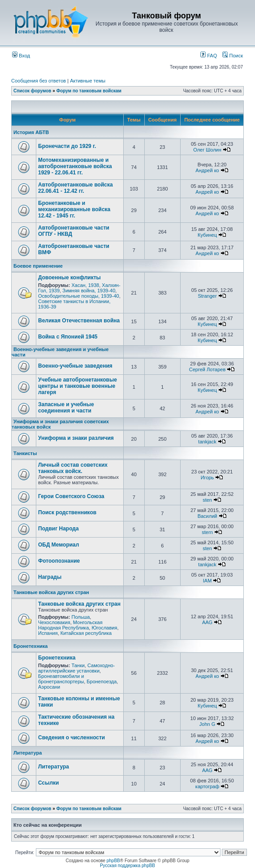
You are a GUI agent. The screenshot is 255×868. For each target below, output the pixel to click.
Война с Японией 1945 (68, 337)
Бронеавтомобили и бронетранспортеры (61, 679)
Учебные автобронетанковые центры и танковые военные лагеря (78, 386)
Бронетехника (30, 646)
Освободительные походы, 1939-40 (79, 296)
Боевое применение (38, 266)
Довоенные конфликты (69, 278)
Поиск (233, 56)
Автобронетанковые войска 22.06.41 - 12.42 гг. (76, 188)
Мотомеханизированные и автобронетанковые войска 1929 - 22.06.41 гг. (75, 166)
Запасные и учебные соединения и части (66, 408)
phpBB (113, 861)
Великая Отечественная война (79, 321)
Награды (50, 577)
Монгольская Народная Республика (70, 625)
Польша (80, 617)
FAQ (209, 56)
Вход (21, 56)
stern (207, 532)
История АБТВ (31, 132)
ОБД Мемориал (58, 545)
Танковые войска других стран (51, 592)
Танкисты (25, 453)
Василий (207, 516)
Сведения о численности (71, 738)
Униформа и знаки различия (76, 438)
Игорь (207, 477)
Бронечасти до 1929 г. (67, 146)
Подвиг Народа (58, 529)
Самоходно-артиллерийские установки (76, 668)
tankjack (207, 442)
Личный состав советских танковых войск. (73, 468)
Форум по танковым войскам (89, 91)
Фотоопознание (59, 561)
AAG (207, 622)
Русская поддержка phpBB (127, 866)
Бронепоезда (102, 681)
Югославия (104, 628)
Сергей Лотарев (207, 369)
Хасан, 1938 (85, 285)
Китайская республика (86, 633)
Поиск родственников (67, 512)
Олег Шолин (207, 150)
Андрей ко (207, 170)
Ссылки (48, 783)
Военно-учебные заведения (75, 366)
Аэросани (49, 687)
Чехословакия (54, 622)
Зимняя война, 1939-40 (89, 291)
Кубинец (207, 235)
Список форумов (32, 91)
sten (207, 500)
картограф (207, 786)
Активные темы (88, 81)
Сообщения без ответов (39, 81)
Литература (28, 753)
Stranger (207, 296)
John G (207, 724)
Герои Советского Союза (71, 496)
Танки (78, 665)
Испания (48, 633)
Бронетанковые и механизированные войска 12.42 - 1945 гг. (74, 209)
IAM (207, 581)
